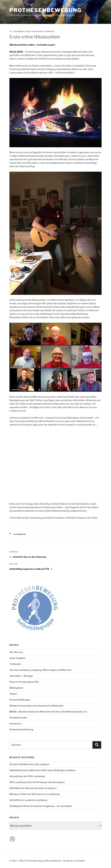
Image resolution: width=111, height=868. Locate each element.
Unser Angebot (18, 658)
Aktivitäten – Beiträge (21, 676)
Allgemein (20, 534)
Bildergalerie (16, 688)
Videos (13, 694)
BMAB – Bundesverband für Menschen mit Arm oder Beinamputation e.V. (48, 712)
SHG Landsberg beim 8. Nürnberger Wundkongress (37, 782)
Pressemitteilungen (20, 700)
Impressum (16, 724)
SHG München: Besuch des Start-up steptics (33, 788)
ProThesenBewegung (46, 10)
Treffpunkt (15, 664)
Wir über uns (16, 652)
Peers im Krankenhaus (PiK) (24, 682)
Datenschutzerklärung (21, 730)
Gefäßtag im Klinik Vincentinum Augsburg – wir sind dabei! (41, 806)
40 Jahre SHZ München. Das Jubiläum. (30, 764)
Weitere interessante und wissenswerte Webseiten (36, 706)
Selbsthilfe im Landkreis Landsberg (28, 800)
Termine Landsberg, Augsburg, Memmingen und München (40, 670)
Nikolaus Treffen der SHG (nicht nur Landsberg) (35, 794)
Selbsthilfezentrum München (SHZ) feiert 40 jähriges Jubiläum (43, 770)
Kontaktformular (18, 718)
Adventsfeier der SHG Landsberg (27, 776)
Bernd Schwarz (46, 32)
